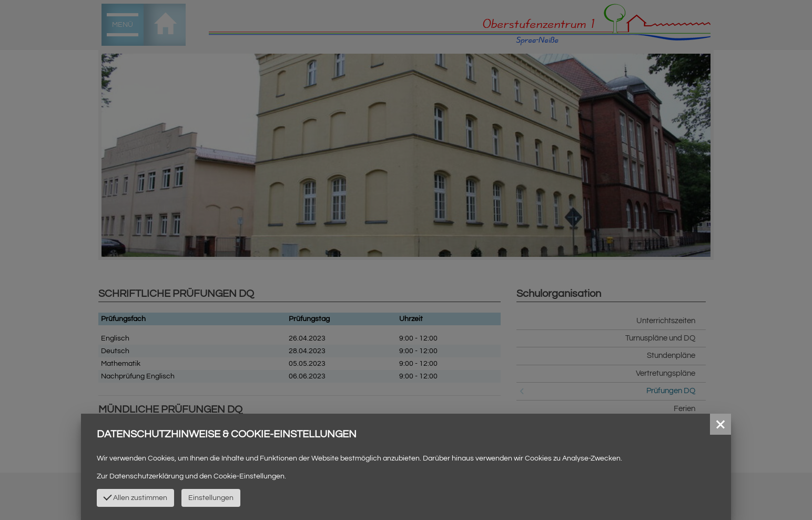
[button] (720, 424)
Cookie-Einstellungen (249, 476)
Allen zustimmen (136, 497)
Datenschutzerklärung (146, 476)
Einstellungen (211, 498)
